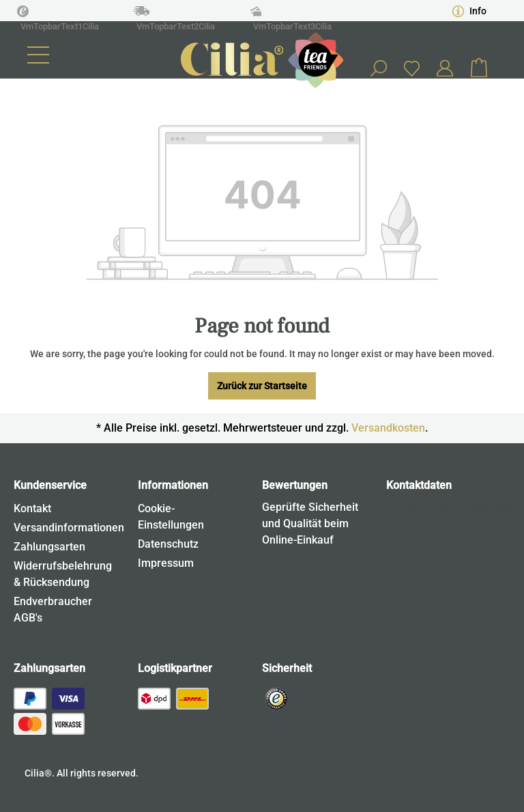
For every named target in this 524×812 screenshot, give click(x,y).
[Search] (378, 68)
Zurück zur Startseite (262, 386)
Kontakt (32, 508)
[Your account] (445, 68)
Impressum (166, 563)
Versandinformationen (69, 528)
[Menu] (38, 55)
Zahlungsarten (49, 547)
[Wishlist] (411, 68)
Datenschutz (168, 544)
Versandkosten (388, 428)
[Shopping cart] (479, 68)
